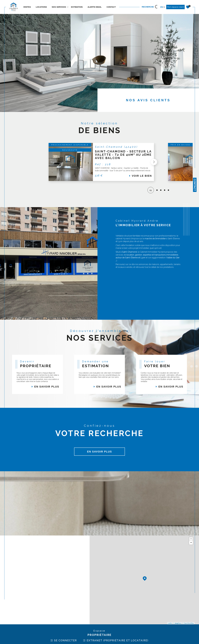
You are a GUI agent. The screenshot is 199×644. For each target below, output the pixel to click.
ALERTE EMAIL (95, 7)
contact (111, 7)
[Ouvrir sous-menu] (68, 7)
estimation (77, 7)
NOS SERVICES (59, 7)
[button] (165, 162)
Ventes (27, 7)
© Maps (177, 623)
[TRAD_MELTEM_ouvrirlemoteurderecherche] (150, 7)
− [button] (191, 543)
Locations (41, 7)
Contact (195, 185)
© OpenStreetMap (188, 623)
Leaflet (170, 623)
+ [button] (191, 539)
